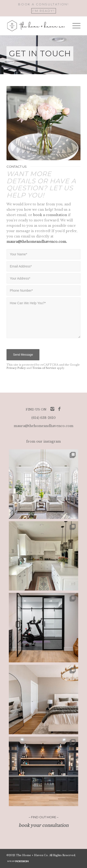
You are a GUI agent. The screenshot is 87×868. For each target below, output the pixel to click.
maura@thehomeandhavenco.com (43, 426)
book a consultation (50, 215)
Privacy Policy (16, 368)
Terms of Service (44, 368)
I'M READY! (44, 11)
